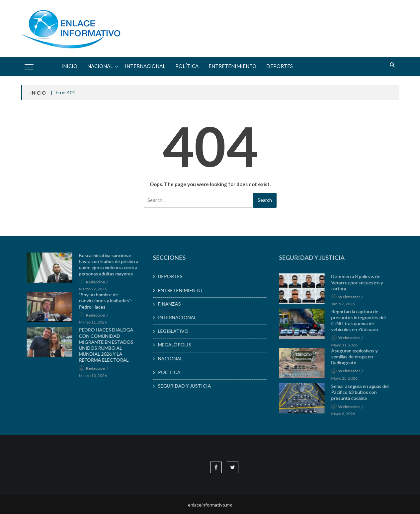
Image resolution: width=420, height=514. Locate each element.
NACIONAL (100, 66)
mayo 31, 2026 (348, 349)
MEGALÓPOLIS (179, 345)
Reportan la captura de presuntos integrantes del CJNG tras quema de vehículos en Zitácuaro (363, 324)
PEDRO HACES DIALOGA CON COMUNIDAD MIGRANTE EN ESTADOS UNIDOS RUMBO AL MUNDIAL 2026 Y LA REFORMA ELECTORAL (110, 348)
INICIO (38, 93)
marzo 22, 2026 (97, 292)
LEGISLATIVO (177, 331)
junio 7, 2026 (347, 307)
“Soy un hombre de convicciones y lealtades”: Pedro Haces (110, 304)
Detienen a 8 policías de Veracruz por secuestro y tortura (361, 286)
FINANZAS (173, 303)
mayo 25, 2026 (348, 381)
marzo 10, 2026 (97, 379)
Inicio (69, 66)
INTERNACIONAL (145, 66)
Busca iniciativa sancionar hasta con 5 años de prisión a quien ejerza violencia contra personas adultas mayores (113, 268)
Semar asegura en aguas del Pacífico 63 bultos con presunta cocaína (364, 395)
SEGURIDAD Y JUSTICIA (189, 386)
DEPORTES (280, 66)
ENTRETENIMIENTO (232, 66)
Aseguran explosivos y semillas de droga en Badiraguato (359, 360)
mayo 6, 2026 (347, 417)
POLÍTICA (187, 66)
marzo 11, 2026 (97, 325)
